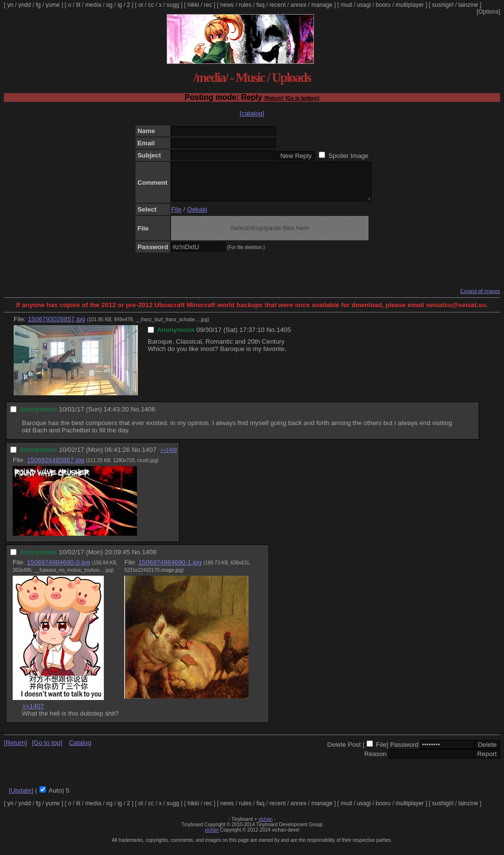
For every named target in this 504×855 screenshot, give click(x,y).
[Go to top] (47, 750)
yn (10, 5)
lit (78, 5)
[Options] (488, 12)
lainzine (468, 5)
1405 (284, 337)
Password (404, 752)
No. (271, 337)
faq (261, 5)
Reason (375, 761)
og (109, 5)
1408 (149, 559)
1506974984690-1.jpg (170, 570)
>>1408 (169, 457)
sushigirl (443, 5)
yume (52, 5)
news (227, 5)
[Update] (21, 798)
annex (299, 5)
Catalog (80, 750)
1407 (149, 457)
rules (245, 5)
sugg (173, 5)
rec (208, 5)
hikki (193, 5)
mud (346, 5)
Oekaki (197, 217)
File (176, 217)
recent (278, 5)
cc (151, 5)
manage (322, 5)
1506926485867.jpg (56, 467)
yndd (24, 5)
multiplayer (410, 5)
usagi (364, 5)
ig (120, 5)
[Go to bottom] (302, 98)
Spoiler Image (349, 156)
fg (38, 5)
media (93, 5)
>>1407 (33, 713)
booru (383, 5)
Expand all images (480, 299)
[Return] (274, 98)
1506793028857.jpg (57, 326)
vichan (265, 826)
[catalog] (252, 113)
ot (141, 5)
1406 (148, 417)
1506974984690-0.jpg (58, 570)
